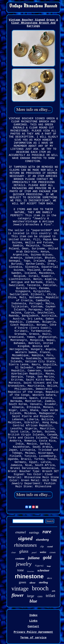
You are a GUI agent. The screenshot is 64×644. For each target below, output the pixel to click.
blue (33, 601)
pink (54, 591)
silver (33, 583)
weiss (43, 552)
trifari (50, 596)
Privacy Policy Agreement (33, 632)
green (22, 582)
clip (42, 546)
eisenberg (42, 540)
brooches (31, 571)
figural (39, 566)
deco (49, 578)
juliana (34, 558)
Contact (33, 627)
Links (33, 621)
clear (14, 552)
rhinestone (29, 576)
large (30, 596)
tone (21, 570)
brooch (40, 588)
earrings (34, 533)
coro (40, 596)
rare (47, 531)
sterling (43, 582)
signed (25, 538)
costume (20, 559)
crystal (50, 547)
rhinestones (25, 545)
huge (49, 566)
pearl (34, 552)
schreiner (43, 570)
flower (18, 595)
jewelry (24, 564)
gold (47, 557)
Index (33, 615)
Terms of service (33, 638)
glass (24, 551)
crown (53, 552)
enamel (21, 532)
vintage (20, 589)
